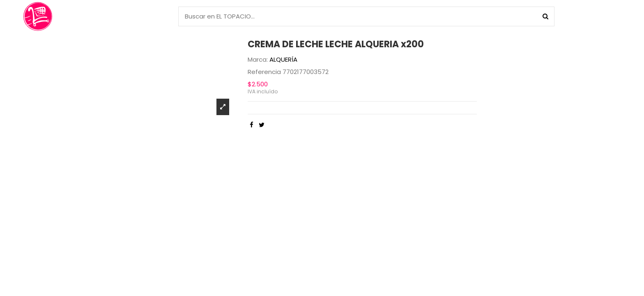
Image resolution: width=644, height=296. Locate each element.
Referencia (264, 72)
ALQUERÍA (283, 59)
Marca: (258, 59)
